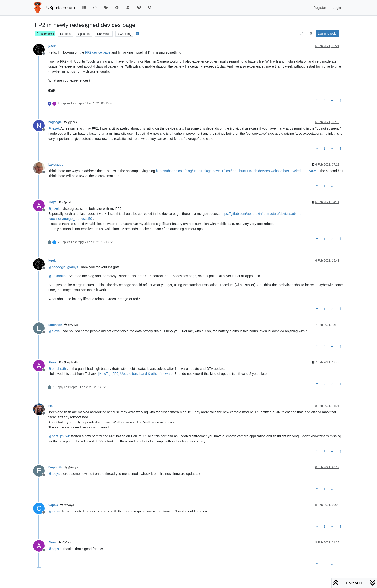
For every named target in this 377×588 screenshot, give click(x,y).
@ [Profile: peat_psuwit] (59, 436)
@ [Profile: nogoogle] (57, 267)
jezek (52, 46)
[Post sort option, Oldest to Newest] (302, 34)
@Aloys (71, 325)
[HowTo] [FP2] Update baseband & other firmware (135, 374)
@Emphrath (68, 362)
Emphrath (55, 325)
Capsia (53, 505)
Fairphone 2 (45, 34)
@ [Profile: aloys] (54, 331)
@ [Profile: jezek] (54, 128)
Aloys (52, 202)
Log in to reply (327, 34)
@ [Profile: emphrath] (57, 369)
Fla (50, 406)
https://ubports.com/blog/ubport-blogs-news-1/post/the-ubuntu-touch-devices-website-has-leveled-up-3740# (236, 171)
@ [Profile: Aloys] (72, 267)
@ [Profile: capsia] (55, 549)
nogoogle (55, 122)
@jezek (70, 122)
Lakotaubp (56, 165)
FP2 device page (98, 52)
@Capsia (66, 543)
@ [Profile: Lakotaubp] (58, 276)
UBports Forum (61, 8)
